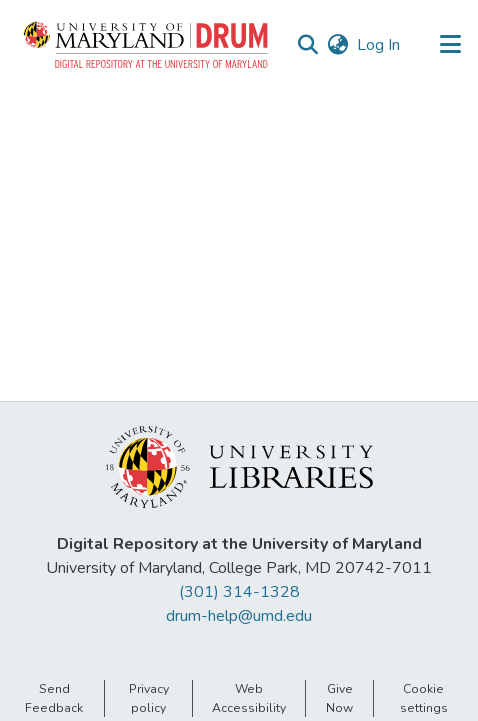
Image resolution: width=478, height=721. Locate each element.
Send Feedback (54, 698)
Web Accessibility (249, 698)
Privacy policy (149, 698)
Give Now (339, 698)
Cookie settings (424, 698)
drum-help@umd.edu (239, 616)
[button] (147, 45)
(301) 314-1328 (239, 592)
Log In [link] (379, 45)
